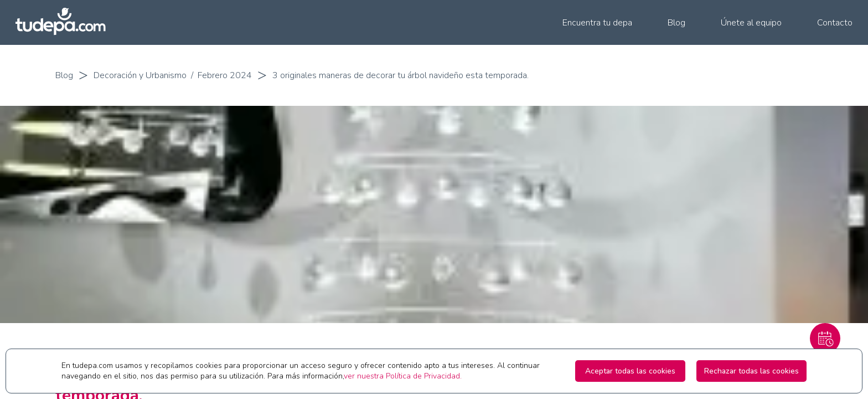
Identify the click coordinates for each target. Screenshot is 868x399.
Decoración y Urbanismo (140, 75)
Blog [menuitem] (676, 23)
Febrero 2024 (225, 75)
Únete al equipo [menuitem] (751, 23)
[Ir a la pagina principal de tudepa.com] (65, 22)
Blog (64, 75)
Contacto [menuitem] (835, 23)
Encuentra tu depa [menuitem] (597, 23)
